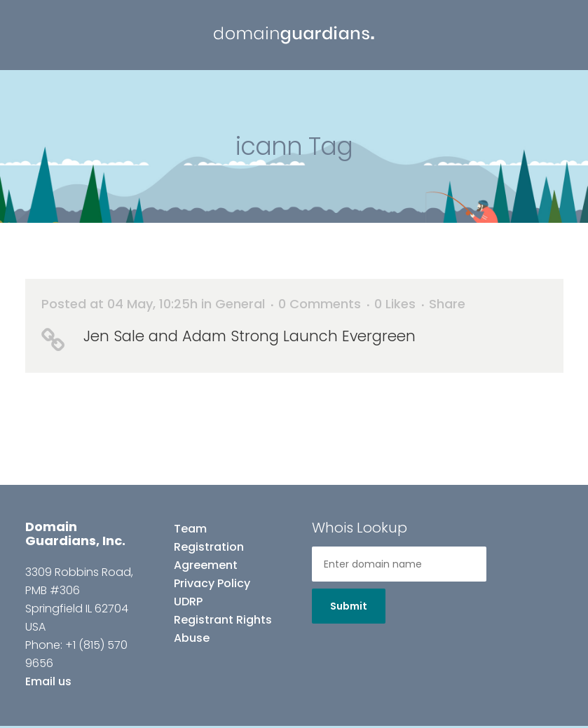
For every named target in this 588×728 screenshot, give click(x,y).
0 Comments (320, 304)
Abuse (192, 638)
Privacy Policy (212, 583)
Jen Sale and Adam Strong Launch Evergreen (249, 336)
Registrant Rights (223, 620)
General (240, 304)
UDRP (188, 602)
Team (190, 529)
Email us (48, 681)
